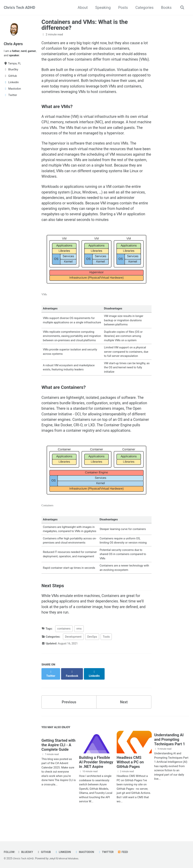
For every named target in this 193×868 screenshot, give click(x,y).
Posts (122, 8)
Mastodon (86, 852)
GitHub (44, 852)
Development (73, 656)
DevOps (92, 656)
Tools (106, 656)
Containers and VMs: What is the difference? (85, 25)
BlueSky (25, 852)
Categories (144, 8)
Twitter (108, 852)
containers (64, 648)
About (82, 8)
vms (79, 648)
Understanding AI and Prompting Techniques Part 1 (170, 755)
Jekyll (53, 858)
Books (166, 8)
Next (124, 717)
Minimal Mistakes (69, 858)
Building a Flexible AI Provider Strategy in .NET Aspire (96, 777)
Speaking (102, 8)
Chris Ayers (13, 44)
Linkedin (64, 852)
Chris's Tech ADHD (20, 8)
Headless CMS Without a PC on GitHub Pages (130, 777)
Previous (69, 717)
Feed (125, 852)
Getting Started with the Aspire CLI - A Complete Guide (58, 760)
